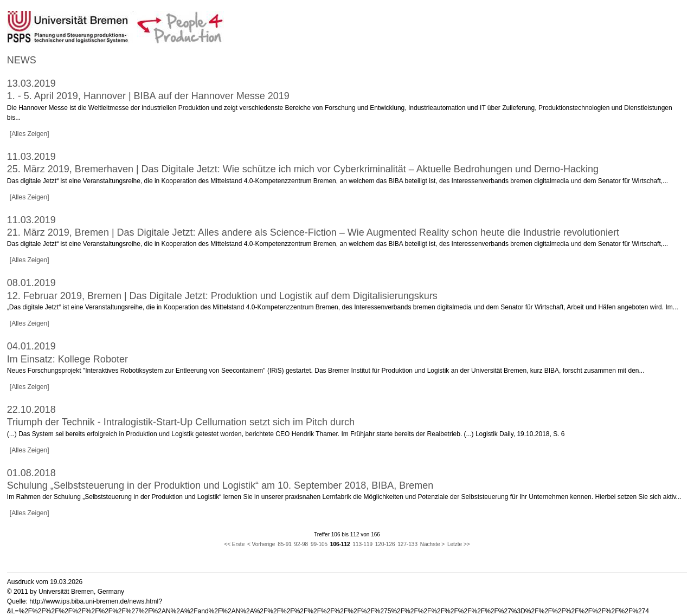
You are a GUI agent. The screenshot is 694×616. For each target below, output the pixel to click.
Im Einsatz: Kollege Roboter (68, 359)
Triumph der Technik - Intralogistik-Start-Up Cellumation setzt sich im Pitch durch (181, 422)
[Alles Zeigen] (30, 134)
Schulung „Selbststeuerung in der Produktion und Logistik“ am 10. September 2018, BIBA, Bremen (220, 485)
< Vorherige (261, 544)
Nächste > (432, 544)
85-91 (285, 544)
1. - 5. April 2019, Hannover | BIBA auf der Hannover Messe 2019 (148, 96)
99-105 (319, 544)
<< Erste (234, 544)
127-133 (407, 544)
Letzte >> (459, 544)
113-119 (362, 544)
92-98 (301, 544)
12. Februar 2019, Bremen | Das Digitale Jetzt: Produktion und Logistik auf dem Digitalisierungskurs (222, 296)
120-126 (385, 544)
